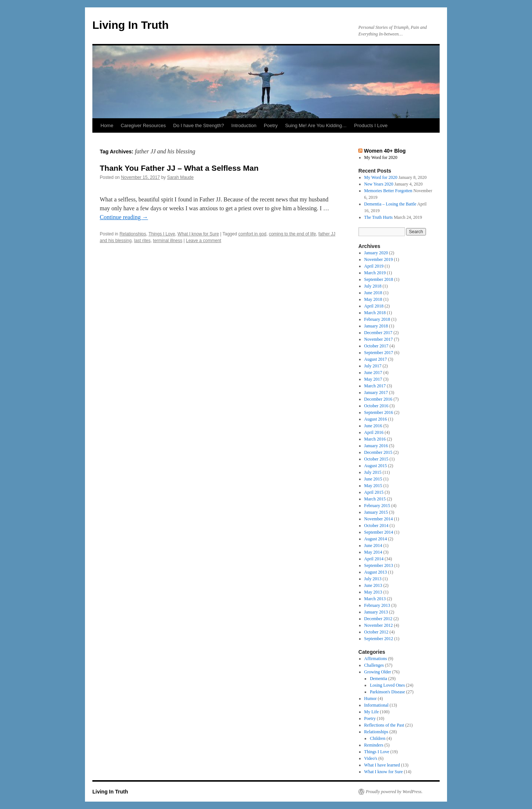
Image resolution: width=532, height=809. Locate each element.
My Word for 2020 (381, 157)
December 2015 (378, 452)
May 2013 (373, 592)
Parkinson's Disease (387, 692)
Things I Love (162, 234)
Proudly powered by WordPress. (394, 792)
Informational (376, 705)
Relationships (133, 234)
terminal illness (168, 241)
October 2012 (376, 632)
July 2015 (373, 472)
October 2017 (376, 346)
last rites (142, 241)
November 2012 (379, 625)
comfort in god (252, 234)
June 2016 (373, 426)
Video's (371, 758)
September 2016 (379, 412)
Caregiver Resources (143, 125)
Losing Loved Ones (387, 685)
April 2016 (374, 432)
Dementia (378, 679)
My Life (372, 712)
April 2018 (374, 306)
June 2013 (373, 585)
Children (378, 738)
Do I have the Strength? (199, 125)
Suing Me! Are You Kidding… (316, 125)
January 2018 (376, 326)
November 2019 (379, 259)
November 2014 (379, 519)
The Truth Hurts (378, 217)
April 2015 (374, 492)
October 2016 (376, 406)
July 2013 (373, 579)
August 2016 (376, 419)
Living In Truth (131, 25)
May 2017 (373, 379)
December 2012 (378, 619)
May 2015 (373, 486)
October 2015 (376, 459)
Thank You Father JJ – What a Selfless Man (179, 168)
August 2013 (376, 572)
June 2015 (373, 479)
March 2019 (375, 273)
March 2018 (375, 313)
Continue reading (124, 217)
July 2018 (373, 286)
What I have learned (382, 765)
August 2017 (376, 359)
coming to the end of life (292, 234)
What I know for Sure (198, 234)
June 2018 (373, 293)
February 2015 (377, 506)
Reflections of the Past (384, 725)
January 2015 (376, 512)
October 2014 (376, 526)
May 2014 (373, 552)
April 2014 (374, 559)
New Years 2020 (379, 184)
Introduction (244, 125)
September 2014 (379, 532)
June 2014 (373, 545)
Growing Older (378, 672)
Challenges (374, 665)
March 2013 (375, 599)
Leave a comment (203, 241)
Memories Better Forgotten (388, 191)
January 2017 (376, 392)
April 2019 (374, 266)
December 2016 (378, 399)
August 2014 (376, 539)
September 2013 (379, 565)
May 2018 (373, 299)
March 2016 (375, 439)
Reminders (374, 745)
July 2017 (373, 366)
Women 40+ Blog (385, 151)
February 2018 (377, 319)
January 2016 (376, 446)
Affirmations (376, 659)
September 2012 (379, 639)
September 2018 (379, 279)
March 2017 (375, 386)
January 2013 (376, 612)
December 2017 (378, 333)
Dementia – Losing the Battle (390, 204)
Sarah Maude (180, 177)
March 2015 (375, 499)
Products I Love (371, 125)
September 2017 (379, 353)
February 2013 (377, 605)
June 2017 (373, 373)
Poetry (271, 125)
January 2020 (376, 253)
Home (107, 125)
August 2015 (376, 466)
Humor (371, 698)
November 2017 (379, 339)
